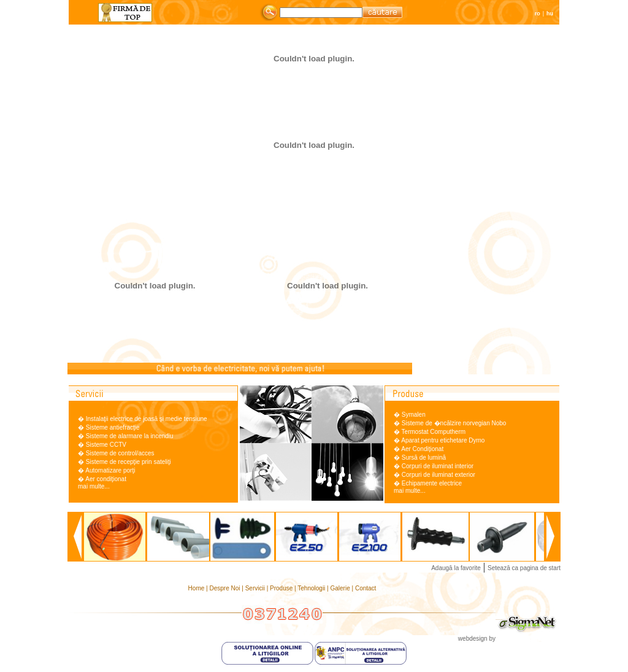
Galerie (341, 588)
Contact (366, 588)
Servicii (256, 588)
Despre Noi (225, 588)
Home (197, 588)
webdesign (473, 639)
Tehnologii (312, 588)
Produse (282, 588)
